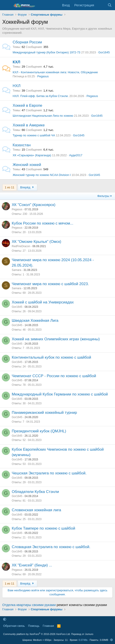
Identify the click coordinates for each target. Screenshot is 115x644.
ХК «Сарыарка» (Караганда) (32, 155)
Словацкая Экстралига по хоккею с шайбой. (51, 547)
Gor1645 (104, 52)
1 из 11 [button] (9, 187)
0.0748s (83, 640)
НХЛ (17, 86)
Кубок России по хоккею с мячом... (42, 223)
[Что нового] (101, 5)
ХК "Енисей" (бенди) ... (32, 565)
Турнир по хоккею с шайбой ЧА (34, 135)
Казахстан (22, 145)
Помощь (34, 626)
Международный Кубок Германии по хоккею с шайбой (60, 394)
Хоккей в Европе (27, 105)
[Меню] (6, 5)
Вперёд (27, 187)
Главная (48, 626)
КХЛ (16, 62)
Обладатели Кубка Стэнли (35, 492)
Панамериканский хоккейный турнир (44, 413)
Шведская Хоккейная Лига (35, 321)
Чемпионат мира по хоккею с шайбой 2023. (50, 284)
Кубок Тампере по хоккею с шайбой (43, 528)
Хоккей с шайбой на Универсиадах (43, 302)
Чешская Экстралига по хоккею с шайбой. (49, 473)
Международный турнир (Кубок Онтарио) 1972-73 (47, 52)
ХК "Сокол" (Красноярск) (34, 205)
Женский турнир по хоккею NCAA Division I (42, 175)
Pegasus (43, 76)
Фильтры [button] (103, 196)
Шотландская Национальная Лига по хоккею (43, 116)
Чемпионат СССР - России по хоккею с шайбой (54, 376)
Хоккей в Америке (29, 125)
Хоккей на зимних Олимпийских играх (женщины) (56, 339)
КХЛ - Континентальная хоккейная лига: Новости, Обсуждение (55, 72)
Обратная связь (14, 626)
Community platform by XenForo (37, 634)
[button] (5, 619)
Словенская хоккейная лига (36, 510)
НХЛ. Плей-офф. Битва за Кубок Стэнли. (41, 96)
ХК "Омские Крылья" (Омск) (36, 242)
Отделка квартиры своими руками (29, 605)
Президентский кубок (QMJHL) (39, 431)
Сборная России (27, 42)
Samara (16, 270)
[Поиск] (110, 5)
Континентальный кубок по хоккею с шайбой (51, 357)
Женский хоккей (27, 165)
